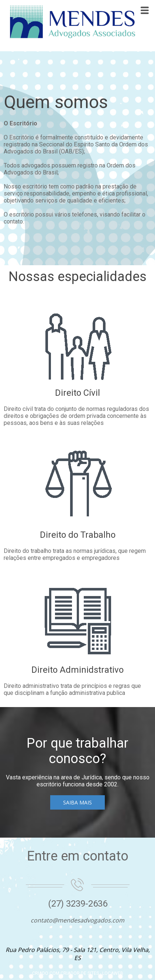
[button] (77, 802)
